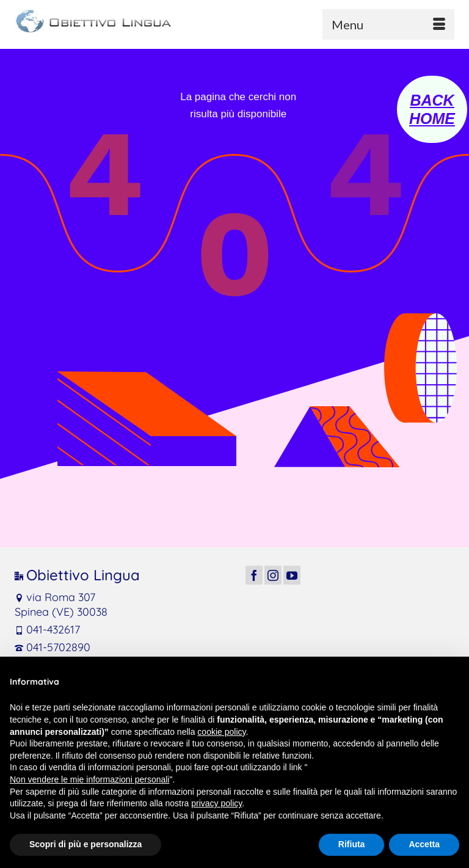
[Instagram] (273, 575)
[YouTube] (292, 575)
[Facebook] (254, 575)
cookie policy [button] (221, 732)
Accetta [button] (424, 844)
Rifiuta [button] (352, 844)
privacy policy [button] (216, 803)
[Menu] (388, 24)
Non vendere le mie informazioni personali (89, 779)
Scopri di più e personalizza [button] (85, 844)
